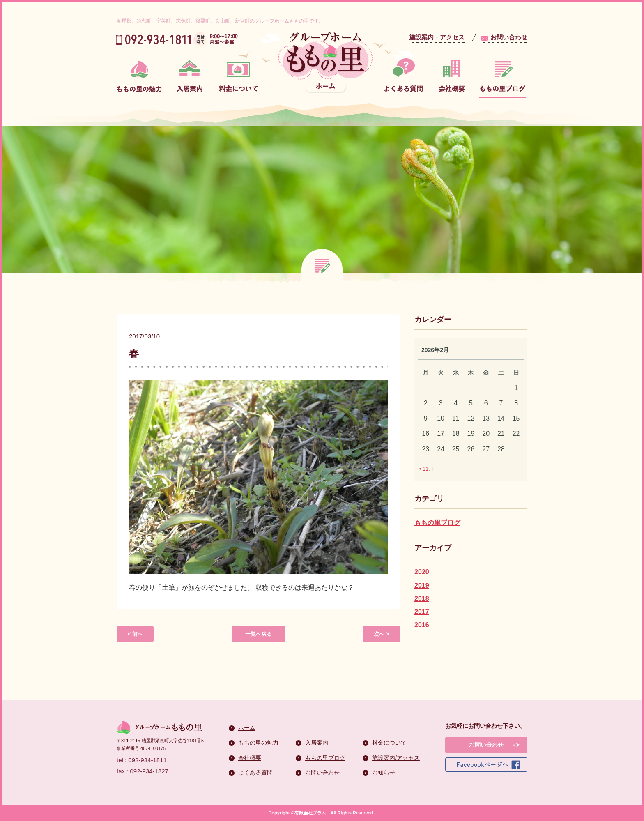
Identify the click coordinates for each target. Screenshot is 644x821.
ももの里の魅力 (258, 743)
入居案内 (317, 743)
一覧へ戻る (259, 634)
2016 (422, 625)
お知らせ (384, 773)
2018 (422, 599)
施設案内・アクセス (437, 37)
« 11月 (426, 469)
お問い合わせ (509, 37)
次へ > (381, 634)
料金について (389, 743)
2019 (422, 585)
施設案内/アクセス (396, 758)
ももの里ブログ (437, 523)
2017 (422, 612)
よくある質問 (255, 773)
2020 (422, 572)
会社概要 (250, 758)
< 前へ (135, 634)
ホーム (247, 728)
